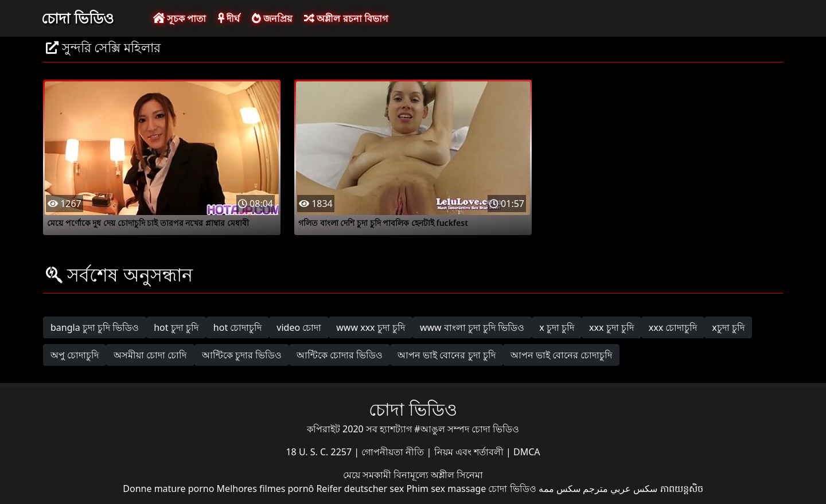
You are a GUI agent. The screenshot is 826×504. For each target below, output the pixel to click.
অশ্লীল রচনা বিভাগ (346, 18)
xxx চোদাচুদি (673, 327)
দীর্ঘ (229, 18)
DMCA (527, 452)
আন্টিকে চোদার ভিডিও (340, 355)
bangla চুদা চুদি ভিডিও (95, 327)
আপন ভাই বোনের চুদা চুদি (447, 355)
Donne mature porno (168, 489)
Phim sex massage (446, 489)
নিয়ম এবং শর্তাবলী (470, 452)
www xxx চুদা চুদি (371, 327)
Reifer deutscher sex (360, 489)
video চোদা (299, 327)
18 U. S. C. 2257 (320, 452)
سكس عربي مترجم (620, 489)
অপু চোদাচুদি (75, 355)
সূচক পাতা (180, 18)
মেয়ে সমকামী (368, 475)
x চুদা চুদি (557, 327)
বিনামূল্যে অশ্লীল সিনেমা (438, 475)
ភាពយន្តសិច (682, 489)
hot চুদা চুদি (176, 327)
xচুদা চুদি (728, 327)
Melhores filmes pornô (266, 489)
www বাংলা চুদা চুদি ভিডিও (472, 327)
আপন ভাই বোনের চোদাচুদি (561, 355)
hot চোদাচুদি (238, 327)
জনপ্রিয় (272, 18)
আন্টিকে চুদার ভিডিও (242, 355)
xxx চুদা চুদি (611, 327)
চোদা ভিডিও (77, 18)
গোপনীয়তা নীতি (394, 452)
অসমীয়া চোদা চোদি (150, 355)
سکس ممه (560, 489)
